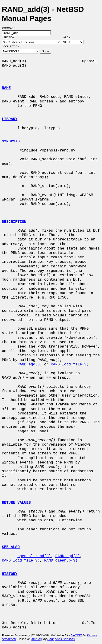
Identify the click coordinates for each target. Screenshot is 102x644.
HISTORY (10, 574)
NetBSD (76, 635)
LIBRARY (10, 119)
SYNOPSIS (11, 141)
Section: (10, 37)
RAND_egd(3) (30, 365)
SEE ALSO (11, 547)
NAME (6, 88)
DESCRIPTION (14, 222)
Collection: (12, 46)
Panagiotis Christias (61, 639)
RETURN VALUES (16, 503)
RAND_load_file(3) (70, 365)
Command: (11, 28)
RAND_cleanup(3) (61, 561)
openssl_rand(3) (34, 556)
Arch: (69, 37)
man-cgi (37, 639)
